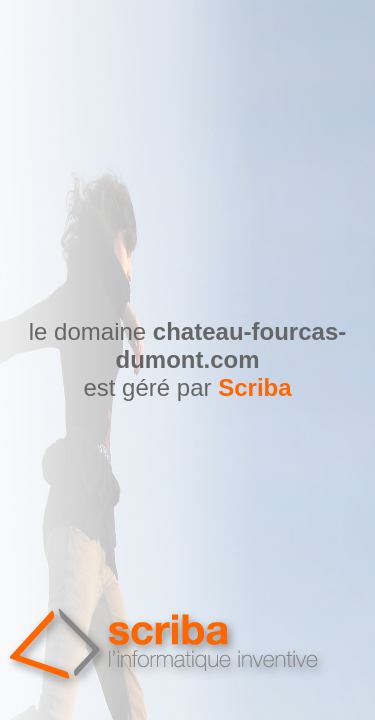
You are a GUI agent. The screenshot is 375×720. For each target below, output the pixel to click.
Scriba (254, 387)
